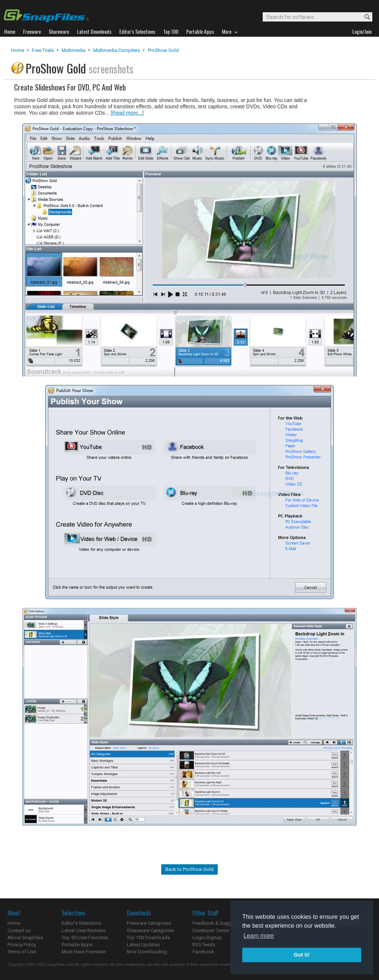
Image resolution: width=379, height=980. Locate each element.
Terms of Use (22, 952)
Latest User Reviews (83, 930)
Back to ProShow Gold (189, 869)
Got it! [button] (302, 955)
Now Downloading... (148, 952)
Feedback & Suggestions (220, 923)
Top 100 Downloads (148, 938)
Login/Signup (207, 938)
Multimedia (74, 50)
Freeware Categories (149, 923)
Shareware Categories (150, 930)
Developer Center (211, 930)
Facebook (203, 952)
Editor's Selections (82, 923)
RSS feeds (204, 945)
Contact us (19, 930)
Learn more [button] (259, 936)
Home (18, 50)
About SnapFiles (25, 938)
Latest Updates (143, 945)
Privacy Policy (22, 945)
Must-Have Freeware (84, 952)
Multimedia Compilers (117, 50)
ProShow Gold (163, 50)
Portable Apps (77, 945)
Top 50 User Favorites (85, 938)
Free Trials (43, 50)
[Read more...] (127, 113)
